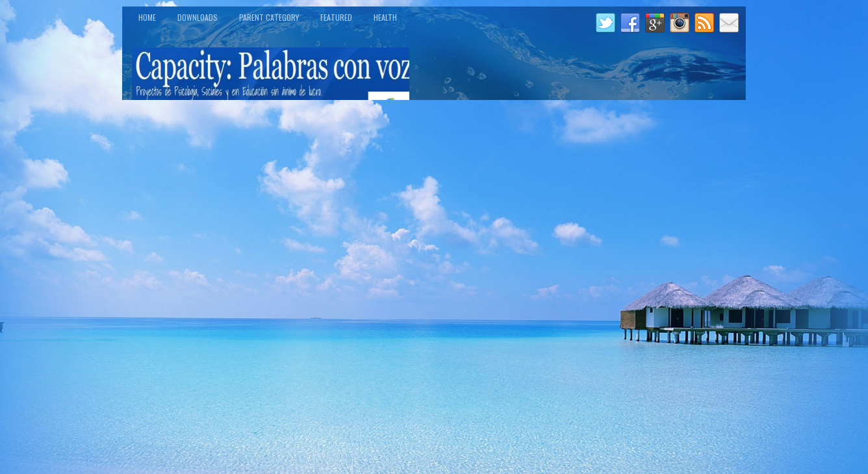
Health (385, 17)
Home (147, 17)
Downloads (198, 17)
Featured (336, 17)
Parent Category (269, 17)
